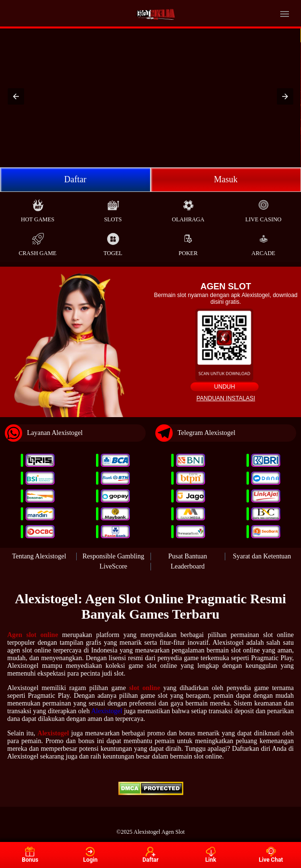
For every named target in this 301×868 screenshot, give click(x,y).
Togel (113, 242)
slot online (145, 688)
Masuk (226, 179)
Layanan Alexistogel (44, 433)
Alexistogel (107, 711)
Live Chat (271, 855)
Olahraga (188, 209)
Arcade (263, 242)
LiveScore (113, 566)
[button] (16, 96)
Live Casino (264, 209)
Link (211, 855)
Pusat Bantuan (188, 556)
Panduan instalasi (226, 398)
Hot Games (37, 209)
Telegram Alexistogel (195, 433)
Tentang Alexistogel (39, 556)
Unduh (225, 387)
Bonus (30, 855)
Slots (113, 209)
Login (90, 855)
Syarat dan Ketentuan (262, 556)
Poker (188, 242)
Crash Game (38, 242)
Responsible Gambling (113, 556)
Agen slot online (33, 635)
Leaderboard (188, 566)
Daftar (75, 179)
